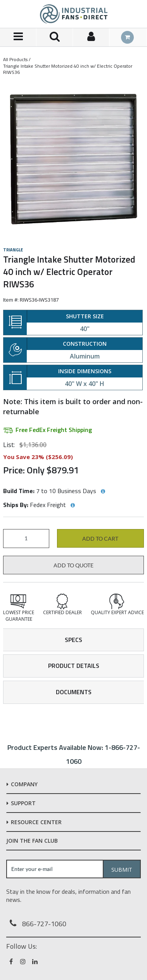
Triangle (13, 250)
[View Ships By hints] (73, 505)
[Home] (74, 14)
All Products (15, 59)
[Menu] (18, 37)
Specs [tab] (73, 640)
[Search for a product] (55, 37)
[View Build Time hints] (103, 492)
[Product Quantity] (26, 539)
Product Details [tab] (74, 666)
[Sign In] (91, 37)
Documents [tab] (74, 692)
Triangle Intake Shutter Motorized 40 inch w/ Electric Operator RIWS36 (68, 69)
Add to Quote (73, 565)
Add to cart (100, 539)
